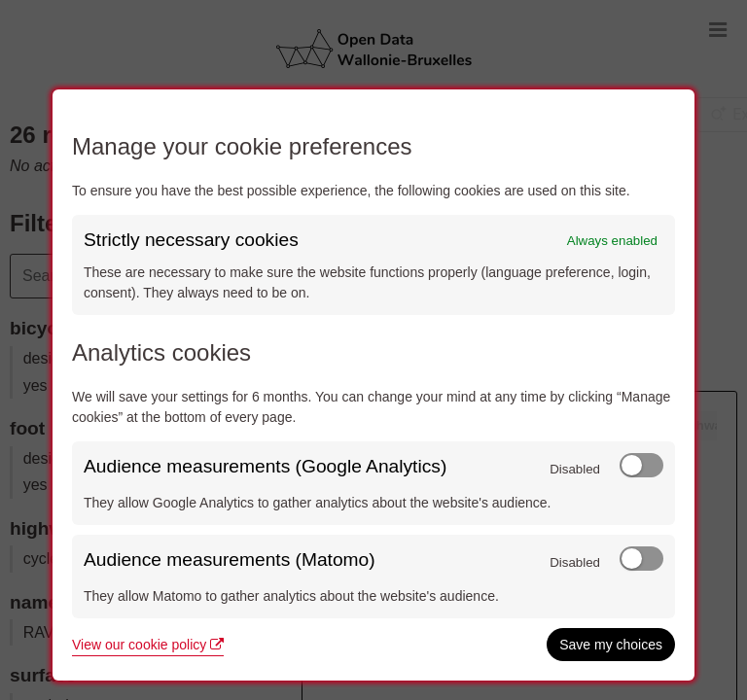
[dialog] (373, 385)
